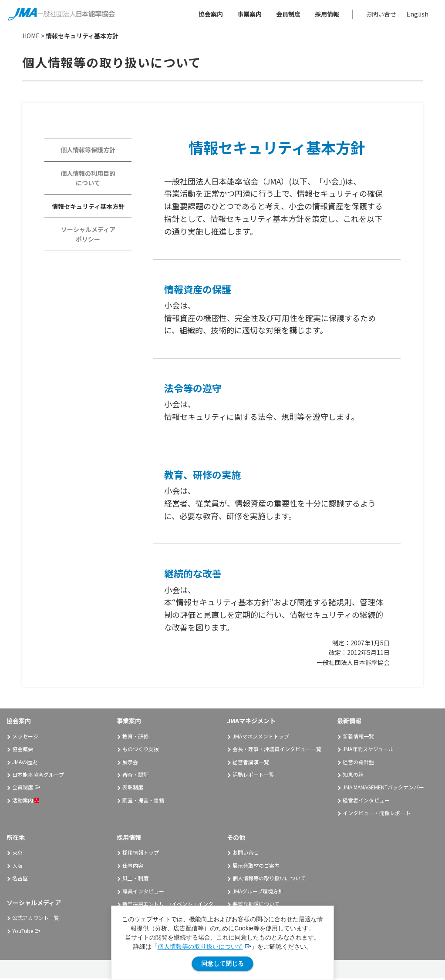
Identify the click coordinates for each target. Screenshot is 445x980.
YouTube (23, 932)
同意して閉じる (222, 963)
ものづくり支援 (141, 751)
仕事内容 (133, 867)
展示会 (130, 764)
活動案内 (26, 802)
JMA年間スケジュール (368, 751)
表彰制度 (133, 789)
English (416, 15)
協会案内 (210, 15)
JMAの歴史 (25, 764)
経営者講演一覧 (251, 764)
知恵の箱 (353, 777)
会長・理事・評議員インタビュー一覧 (277, 751)
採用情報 (326, 15)
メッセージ (25, 738)
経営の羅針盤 (358, 764)
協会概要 (23, 751)
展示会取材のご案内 (256, 867)
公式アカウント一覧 (36, 920)
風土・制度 (135, 880)
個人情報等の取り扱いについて (200, 946)
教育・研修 (135, 738)
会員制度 (287, 15)
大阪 (17, 867)
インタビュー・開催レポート (377, 815)
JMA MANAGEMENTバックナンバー (383, 789)
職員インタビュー (143, 893)
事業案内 (249, 15)
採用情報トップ (141, 854)
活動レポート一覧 (253, 777)
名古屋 (20, 880)
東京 (17, 854)
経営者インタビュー (366, 802)
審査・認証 (135, 777)
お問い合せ (380, 15)
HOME (31, 38)
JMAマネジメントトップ (261, 738)
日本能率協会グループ (38, 777)
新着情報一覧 (358, 738)
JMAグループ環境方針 (258, 893)
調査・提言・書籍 (143, 802)
